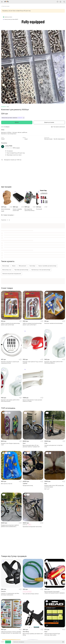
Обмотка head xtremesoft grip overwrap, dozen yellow (52, 589)
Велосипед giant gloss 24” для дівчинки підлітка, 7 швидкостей (31, 423)
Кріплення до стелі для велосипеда (41, 247)
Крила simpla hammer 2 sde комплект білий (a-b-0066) (32, 378)
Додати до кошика (49, 122)
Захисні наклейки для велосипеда (47, 243)
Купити (17, 122)
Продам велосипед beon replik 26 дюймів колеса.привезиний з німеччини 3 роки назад (10, 503)
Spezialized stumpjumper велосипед (32, 504)
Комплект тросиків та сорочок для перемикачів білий (10, 340)
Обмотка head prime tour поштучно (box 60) (32, 629)
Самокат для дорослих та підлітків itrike (53, 423)
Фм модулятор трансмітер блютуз (29, 187)
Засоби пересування (59, 139)
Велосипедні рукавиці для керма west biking (33, 589)
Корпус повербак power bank (17, 187)
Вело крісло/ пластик (7, 461)
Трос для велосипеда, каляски (31, 548)
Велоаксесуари (6, 6)
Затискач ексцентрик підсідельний (12, 251)
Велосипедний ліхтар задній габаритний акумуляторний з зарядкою (55, 547)
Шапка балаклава (6, 186)
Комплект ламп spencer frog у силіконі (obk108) (33, 340)
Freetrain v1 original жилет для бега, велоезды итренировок (10, 549)
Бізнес (14, 243)
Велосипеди (6, 243)
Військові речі (23, 243)
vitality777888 (9, 146)
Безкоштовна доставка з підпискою (13, 118)
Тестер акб (39, 186)
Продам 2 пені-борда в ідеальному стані (10, 421)
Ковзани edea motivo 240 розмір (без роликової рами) (54, 463)
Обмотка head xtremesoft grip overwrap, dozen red (9, 629)
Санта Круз (32, 243)
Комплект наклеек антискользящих (54, 301)
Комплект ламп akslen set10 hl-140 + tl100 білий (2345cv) (54, 340)
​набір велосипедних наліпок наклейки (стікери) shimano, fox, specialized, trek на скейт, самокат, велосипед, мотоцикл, (11, 587)
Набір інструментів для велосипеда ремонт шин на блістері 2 (32, 301)
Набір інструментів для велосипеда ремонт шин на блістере (10, 301)
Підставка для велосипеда (21, 247)
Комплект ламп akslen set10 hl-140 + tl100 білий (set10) (10, 378)
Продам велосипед (28, 463)
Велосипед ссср (7, 247)
